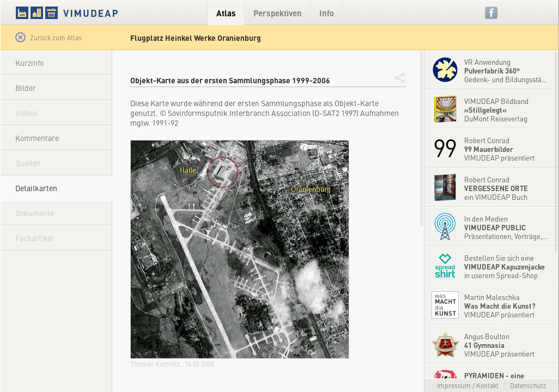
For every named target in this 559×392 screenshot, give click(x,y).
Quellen (28, 163)
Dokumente (35, 213)
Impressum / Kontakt (468, 385)
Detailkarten (36, 188)
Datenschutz (528, 385)
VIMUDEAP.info (88, 13)
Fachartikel (34, 238)
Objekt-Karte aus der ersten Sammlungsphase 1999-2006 (230, 80)
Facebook (492, 13)
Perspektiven (278, 13)
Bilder (26, 88)
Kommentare (37, 138)
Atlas (226, 13)
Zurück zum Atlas (48, 38)
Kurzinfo (29, 63)
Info (327, 13)
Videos (26, 113)
